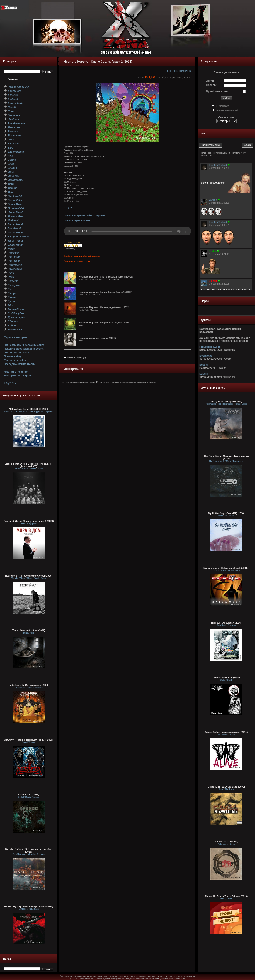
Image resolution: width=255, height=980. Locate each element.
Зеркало (100, 215)
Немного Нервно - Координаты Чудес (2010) (104, 323)
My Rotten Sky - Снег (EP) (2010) (226, 513)
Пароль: (212, 85)
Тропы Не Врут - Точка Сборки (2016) (226, 896)
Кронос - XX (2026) (29, 794)
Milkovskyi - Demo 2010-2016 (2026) (29, 409)
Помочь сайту (13, 356)
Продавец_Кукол (210, 347)
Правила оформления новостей (24, 349)
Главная (13, 79)
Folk (169, 71)
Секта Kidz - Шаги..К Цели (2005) (226, 787)
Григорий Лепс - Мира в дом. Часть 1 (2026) (29, 521)
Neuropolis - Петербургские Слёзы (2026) (29, 576)
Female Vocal (185, 71)
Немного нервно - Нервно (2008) (97, 338)
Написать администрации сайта (24, 345)
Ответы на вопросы (16, 353)
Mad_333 (150, 77)
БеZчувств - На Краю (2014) (226, 401)
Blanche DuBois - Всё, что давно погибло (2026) (29, 850)
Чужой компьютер (218, 92)
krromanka (206, 356)
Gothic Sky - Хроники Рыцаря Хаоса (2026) (29, 906)
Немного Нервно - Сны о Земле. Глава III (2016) (106, 277)
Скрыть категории (15, 337)
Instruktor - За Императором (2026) (29, 685)
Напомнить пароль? (227, 110)
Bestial (203, 365)
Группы (10, 383)
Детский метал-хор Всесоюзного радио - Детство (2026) (29, 465)
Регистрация (222, 106)
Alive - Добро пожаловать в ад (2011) (226, 732)
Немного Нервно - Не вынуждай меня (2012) (104, 307)
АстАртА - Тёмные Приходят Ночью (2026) (29, 740)
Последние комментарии (20, 364)
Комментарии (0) (75, 358)
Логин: (210, 81)
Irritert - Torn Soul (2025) (226, 677)
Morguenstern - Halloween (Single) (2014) (226, 568)
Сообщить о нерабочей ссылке (82, 256)
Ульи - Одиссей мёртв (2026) (29, 630)
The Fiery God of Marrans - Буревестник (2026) (226, 457)
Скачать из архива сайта (78, 215)
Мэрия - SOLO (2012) (226, 841)
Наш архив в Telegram (18, 376)
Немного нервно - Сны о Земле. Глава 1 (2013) (105, 292)
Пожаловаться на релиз (78, 261)
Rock (175, 71)
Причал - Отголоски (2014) (226, 623)
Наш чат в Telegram (16, 372)
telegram (68, 207)
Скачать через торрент (77, 220)
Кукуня (204, 374)
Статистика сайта (15, 360)
